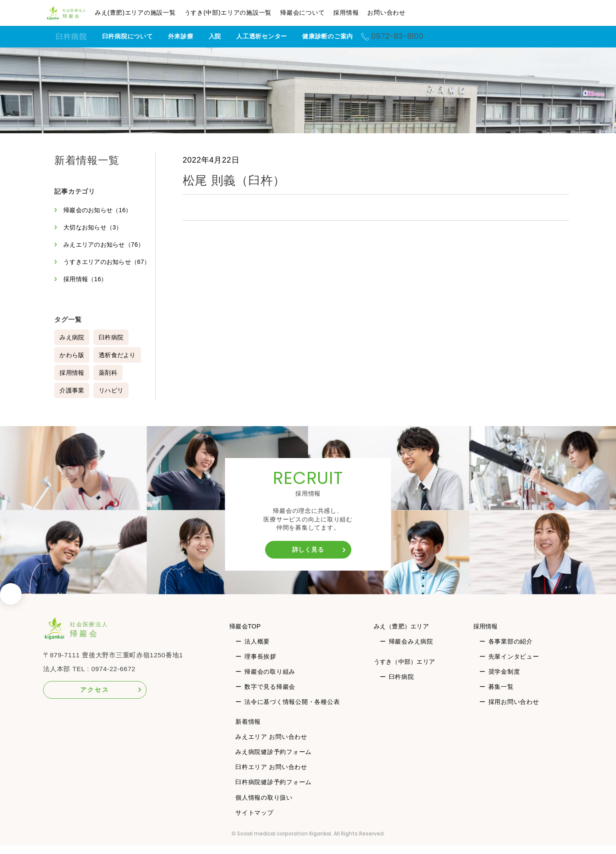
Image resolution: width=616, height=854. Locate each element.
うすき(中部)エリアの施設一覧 (242, 13)
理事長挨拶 (260, 665)
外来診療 (192, 36)
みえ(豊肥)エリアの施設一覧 (150, 13)
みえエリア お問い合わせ (271, 745)
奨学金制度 (505, 680)
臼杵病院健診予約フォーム (274, 791)
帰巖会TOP (247, 635)
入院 (226, 36)
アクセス (95, 698)
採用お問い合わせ (514, 710)
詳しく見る (308, 558)
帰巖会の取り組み (270, 680)
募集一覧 (502, 695)
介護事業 (72, 399)
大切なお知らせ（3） (94, 227)
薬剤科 (109, 381)
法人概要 (257, 650)
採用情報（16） (87, 288)
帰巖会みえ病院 (410, 650)
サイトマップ (255, 821)
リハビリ (112, 399)
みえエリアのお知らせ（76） (106, 245)
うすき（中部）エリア (407, 670)
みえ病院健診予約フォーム (274, 760)
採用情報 (361, 13)
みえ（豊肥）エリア (403, 635)
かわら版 (72, 364)
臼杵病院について (139, 36)
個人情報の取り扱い (264, 806)
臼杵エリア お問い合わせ (271, 776)
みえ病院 (72, 346)
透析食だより (119, 364)
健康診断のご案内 (339, 36)
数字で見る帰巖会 (270, 695)
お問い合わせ (401, 13)
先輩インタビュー (514, 665)
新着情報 (248, 730)
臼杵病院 (71, 37)
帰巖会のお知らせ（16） (99, 210)
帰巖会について (317, 13)
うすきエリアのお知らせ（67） (99, 266)
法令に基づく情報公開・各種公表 (292, 710)
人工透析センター (273, 36)
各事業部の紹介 (511, 650)
